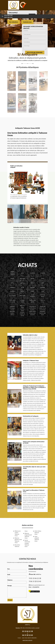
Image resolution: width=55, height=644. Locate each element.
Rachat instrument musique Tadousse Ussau (27, 543)
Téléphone (17, 581)
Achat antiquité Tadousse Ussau (37, 539)
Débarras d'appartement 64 (33, 81)
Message (17, 591)
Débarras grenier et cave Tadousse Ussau (18, 540)
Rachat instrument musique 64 (43, 81)
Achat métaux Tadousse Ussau (38, 533)
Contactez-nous (27, 22)
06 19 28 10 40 (8, 17)
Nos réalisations (14, 22)
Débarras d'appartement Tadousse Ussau (28, 536)
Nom (17, 570)
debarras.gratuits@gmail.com (37, 585)
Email (17, 576)
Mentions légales (28, 640)
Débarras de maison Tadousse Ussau (18, 533)
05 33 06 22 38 (8, 15)
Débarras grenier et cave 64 (22, 81)
